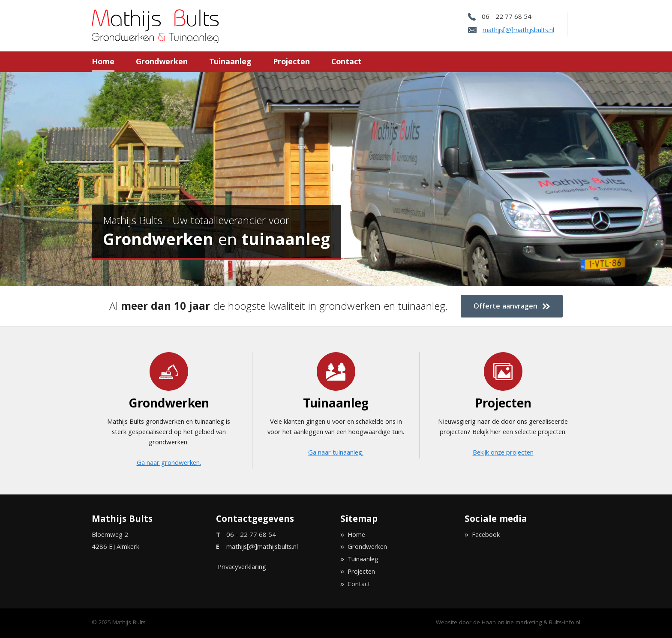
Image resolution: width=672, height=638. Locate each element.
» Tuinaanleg (359, 560)
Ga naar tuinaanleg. (336, 453)
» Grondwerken (364, 548)
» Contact (355, 585)
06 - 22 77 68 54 (507, 18)
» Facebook (482, 536)
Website (447, 623)
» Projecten (358, 572)
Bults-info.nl (565, 623)
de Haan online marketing (507, 623)
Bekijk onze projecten (503, 453)
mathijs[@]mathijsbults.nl (518, 31)
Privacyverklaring (242, 568)
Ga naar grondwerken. (169, 464)
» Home (353, 536)
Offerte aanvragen (512, 307)
